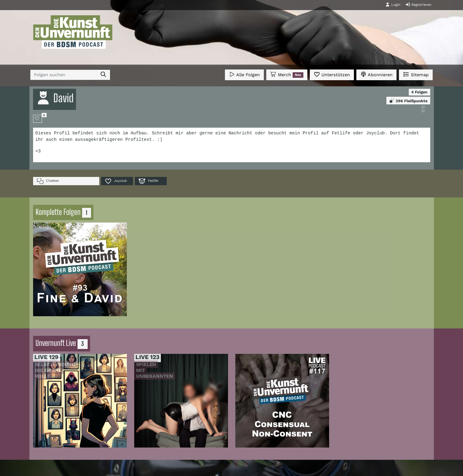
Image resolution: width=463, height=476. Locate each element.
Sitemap (416, 74)
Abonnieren (376, 74)
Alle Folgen (244, 74)
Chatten (48, 181)
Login (393, 5)
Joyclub (116, 181)
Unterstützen (332, 74)
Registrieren (418, 5)
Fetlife (148, 181)
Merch (287, 75)
